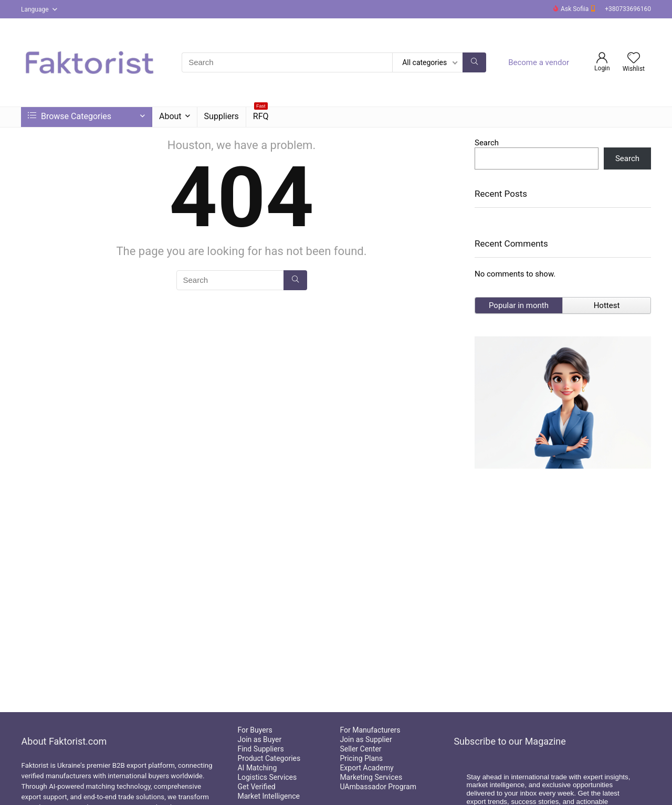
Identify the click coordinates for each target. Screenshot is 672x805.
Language (35, 9)
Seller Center (360, 749)
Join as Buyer (259, 739)
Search (487, 143)
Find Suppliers (260, 749)
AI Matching (257, 768)
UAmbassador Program (378, 787)
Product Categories (269, 758)
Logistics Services (267, 777)
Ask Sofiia (576, 9)
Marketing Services (371, 777)
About (170, 116)
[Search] (474, 62)
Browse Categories (70, 116)
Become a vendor (539, 62)
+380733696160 (628, 9)
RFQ (261, 114)
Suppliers (222, 116)
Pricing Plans (361, 758)
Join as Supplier (366, 739)
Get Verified (256, 787)
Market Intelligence (269, 796)
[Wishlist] (634, 59)
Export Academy (366, 768)
